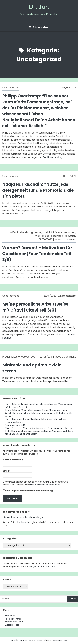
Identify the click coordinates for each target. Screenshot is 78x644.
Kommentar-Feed (14, 622)
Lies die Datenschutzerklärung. (45, 485)
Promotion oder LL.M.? (16, 425)
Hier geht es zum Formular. (42, 566)
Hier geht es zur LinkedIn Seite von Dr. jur (23, 517)
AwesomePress (59, 640)
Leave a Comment (65, 239)
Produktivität (50, 232)
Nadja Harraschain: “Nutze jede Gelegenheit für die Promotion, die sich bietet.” (38, 190)
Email (7, 471)
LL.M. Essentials (24, 522)
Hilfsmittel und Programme (26, 232)
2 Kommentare (67, 296)
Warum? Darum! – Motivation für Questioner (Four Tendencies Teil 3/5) (37, 254)
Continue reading (52, 157)
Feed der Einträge (14, 619)
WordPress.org (12, 625)
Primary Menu (39, 27)
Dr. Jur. (39, 7)
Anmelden (10, 616)
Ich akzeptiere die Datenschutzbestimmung (28, 491)
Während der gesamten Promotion (55, 236)
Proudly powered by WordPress (27, 640)
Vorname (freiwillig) (14, 460)
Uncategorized (11, 88)
